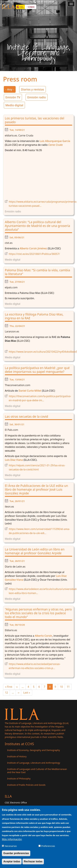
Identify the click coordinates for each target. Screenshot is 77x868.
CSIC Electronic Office (16, 803)
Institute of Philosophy (19, 779)
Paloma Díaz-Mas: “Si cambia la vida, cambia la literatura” (37, 272)
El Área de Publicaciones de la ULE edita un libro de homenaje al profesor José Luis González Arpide (37, 489)
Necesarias (11, 846)
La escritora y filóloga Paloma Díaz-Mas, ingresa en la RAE (34, 316)
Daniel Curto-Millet (30, 391)
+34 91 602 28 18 (45, 2)
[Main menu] (71, 4)
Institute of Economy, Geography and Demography (34, 750)
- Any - (10, 89)
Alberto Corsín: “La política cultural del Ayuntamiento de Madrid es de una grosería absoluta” (37, 226)
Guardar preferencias (16, 853)
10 (62, 687)
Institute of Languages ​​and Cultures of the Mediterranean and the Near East (37, 771)
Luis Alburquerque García (55, 141)
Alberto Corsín (44, 636)
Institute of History (17, 756)
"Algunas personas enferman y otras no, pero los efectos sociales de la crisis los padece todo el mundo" (38, 613)
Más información (12, 839)
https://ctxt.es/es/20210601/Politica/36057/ (34, 254)
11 (69, 687)
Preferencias (48, 846)
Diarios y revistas (33, 89)
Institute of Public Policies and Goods (26, 785)
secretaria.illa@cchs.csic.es (18, 2)
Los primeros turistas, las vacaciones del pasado (35, 120)
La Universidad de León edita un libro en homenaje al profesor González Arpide (35, 551)
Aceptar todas (12, 861)
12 (7, 693)
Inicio (30, 59)
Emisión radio (37, 97)
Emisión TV (13, 97)
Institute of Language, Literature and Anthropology (34, 763)
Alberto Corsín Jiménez (33, 248)
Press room (44, 59)
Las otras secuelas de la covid (27, 416)
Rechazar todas (33, 861)
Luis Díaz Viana (14, 460)
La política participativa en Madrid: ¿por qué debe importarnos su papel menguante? (37, 370)
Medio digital (14, 105)
